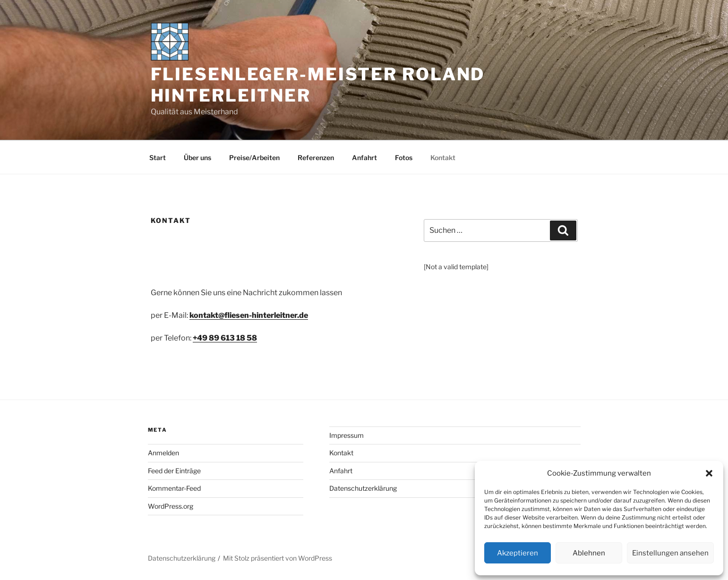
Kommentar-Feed (174, 488)
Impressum (347, 435)
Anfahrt (364, 158)
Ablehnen (589, 553)
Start (158, 158)
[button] (709, 473)
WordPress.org (171, 506)
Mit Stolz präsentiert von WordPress (278, 558)
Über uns (197, 158)
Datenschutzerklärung (363, 488)
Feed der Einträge (174, 471)
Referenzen (316, 158)
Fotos (404, 158)
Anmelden (163, 453)
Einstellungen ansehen (670, 553)
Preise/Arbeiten (254, 158)
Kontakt (443, 158)
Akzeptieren (518, 553)
